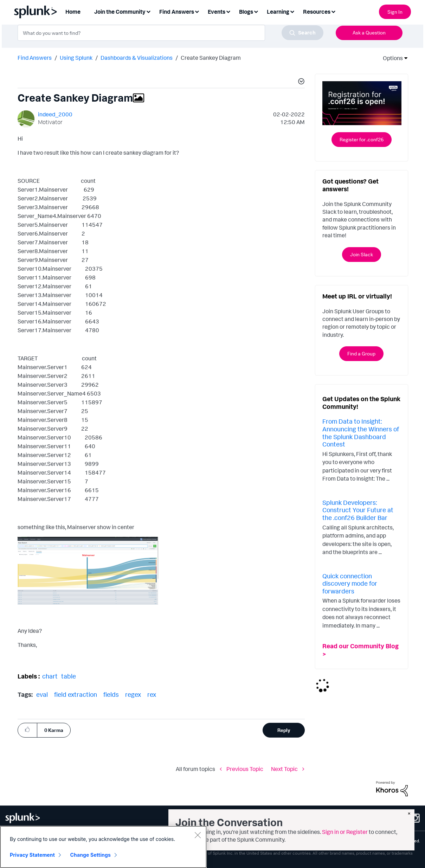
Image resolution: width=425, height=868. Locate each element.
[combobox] (170, 33)
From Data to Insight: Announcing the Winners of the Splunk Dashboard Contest (361, 433)
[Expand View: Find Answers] (197, 11)
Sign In (395, 12)
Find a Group (361, 353)
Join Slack (362, 254)
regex (133, 694)
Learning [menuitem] (278, 12)
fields (111, 694)
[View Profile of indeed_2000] (55, 114)
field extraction (76, 694)
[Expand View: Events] (228, 11)
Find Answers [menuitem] (177, 12)
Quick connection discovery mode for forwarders (350, 583)
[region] (103, 847)
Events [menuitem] (217, 12)
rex (152, 694)
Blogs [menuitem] (246, 12)
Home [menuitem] (73, 12)
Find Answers (35, 58)
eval (42, 694)
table (69, 676)
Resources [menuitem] (317, 12)
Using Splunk (76, 58)
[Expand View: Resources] (333, 11)
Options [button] (391, 58)
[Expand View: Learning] (292, 11)
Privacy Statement (32, 855)
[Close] (198, 835)
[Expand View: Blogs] (256, 11)
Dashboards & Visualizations (137, 58)
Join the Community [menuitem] (120, 12)
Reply (284, 730)
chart (50, 676)
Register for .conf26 (362, 139)
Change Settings (91, 855)
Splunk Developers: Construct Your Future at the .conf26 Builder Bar (358, 510)
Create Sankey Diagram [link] (211, 58)
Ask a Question (369, 33)
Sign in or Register (345, 832)
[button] (300, 82)
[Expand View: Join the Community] (148, 11)
